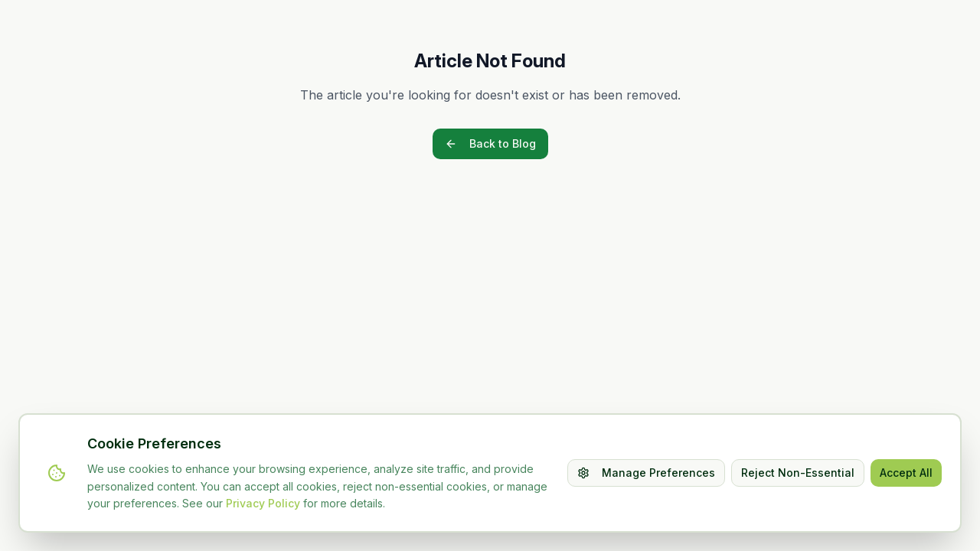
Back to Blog (490, 143)
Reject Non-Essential (798, 473)
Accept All (906, 473)
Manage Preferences (646, 473)
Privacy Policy (263, 503)
